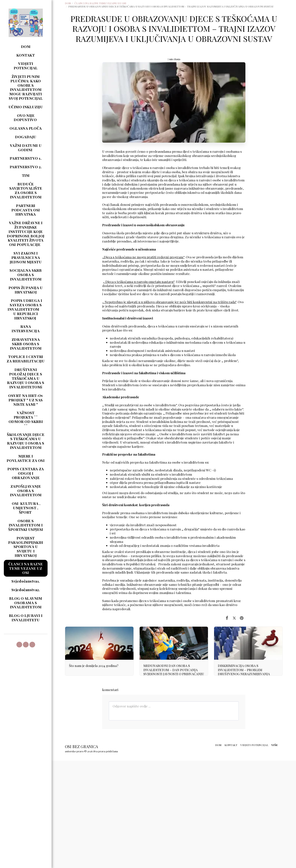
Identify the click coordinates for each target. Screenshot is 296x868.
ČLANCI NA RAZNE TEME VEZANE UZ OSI (100, 3)
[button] (19, 645)
